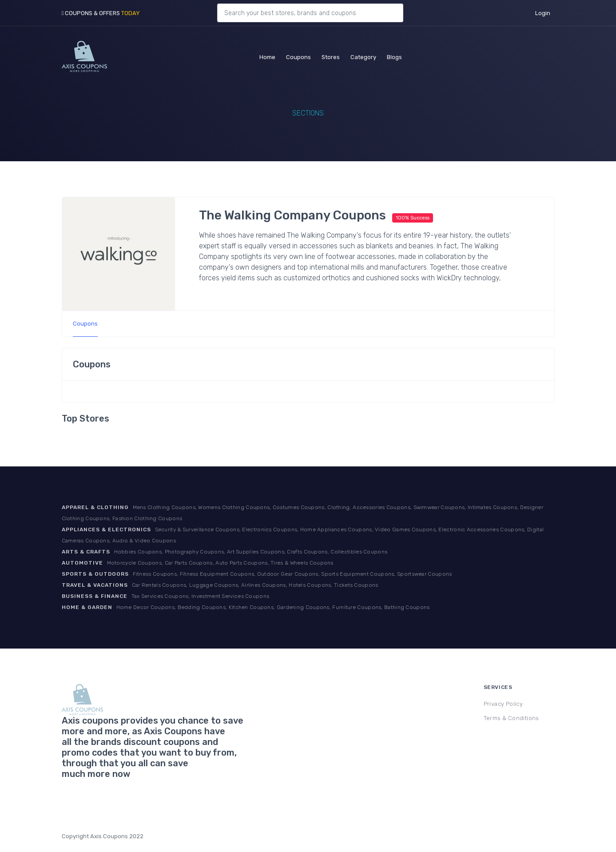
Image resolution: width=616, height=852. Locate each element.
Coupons (298, 56)
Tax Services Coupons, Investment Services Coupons (201, 596)
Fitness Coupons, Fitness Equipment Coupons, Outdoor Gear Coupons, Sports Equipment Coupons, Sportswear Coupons (292, 574)
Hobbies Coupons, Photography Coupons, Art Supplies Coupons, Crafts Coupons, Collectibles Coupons (251, 552)
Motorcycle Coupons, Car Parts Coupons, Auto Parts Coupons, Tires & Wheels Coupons (220, 563)
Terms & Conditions (511, 718)
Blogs (394, 56)
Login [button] (543, 13)
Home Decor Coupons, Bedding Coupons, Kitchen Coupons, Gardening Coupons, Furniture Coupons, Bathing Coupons (273, 607)
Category (363, 56)
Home (267, 56)
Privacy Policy (503, 704)
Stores (331, 56)
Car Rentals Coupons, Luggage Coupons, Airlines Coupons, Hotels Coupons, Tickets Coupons (255, 585)
